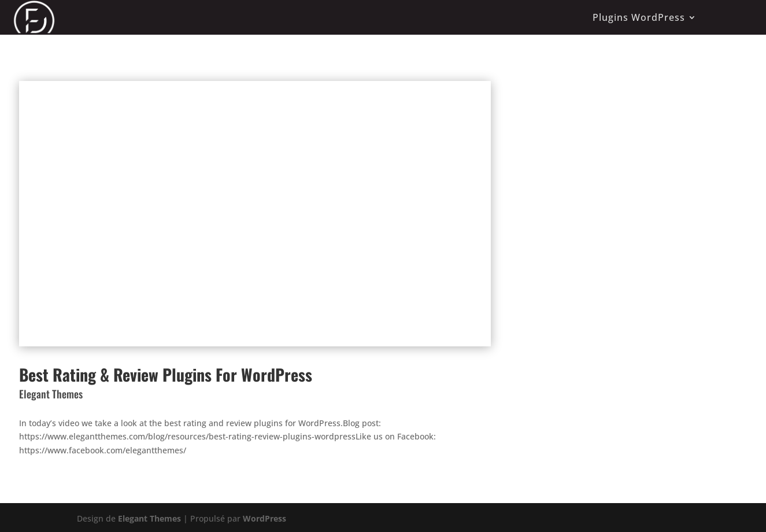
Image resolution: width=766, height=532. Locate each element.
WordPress (264, 518)
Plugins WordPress (639, 17)
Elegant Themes (149, 518)
